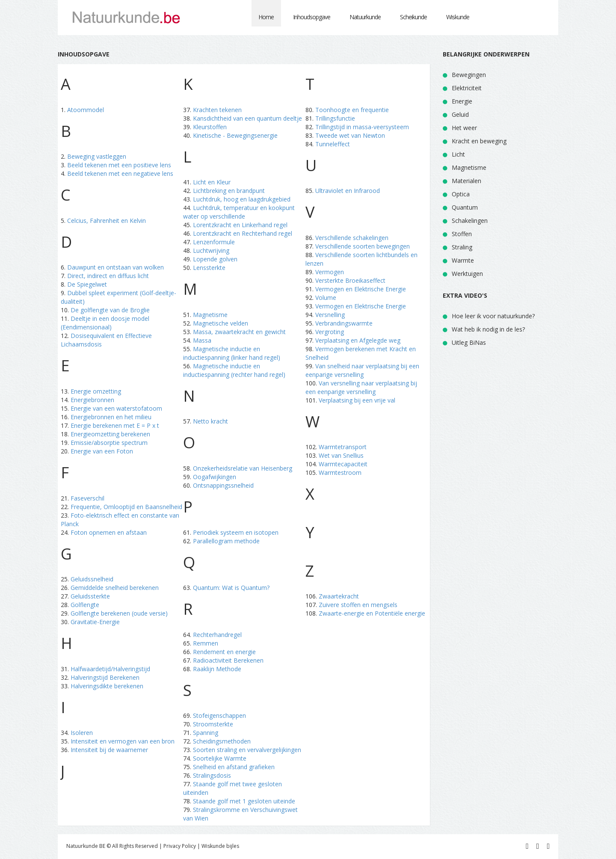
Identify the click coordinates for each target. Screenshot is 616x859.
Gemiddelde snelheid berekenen (115, 588)
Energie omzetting (96, 391)
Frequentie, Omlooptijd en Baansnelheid (126, 507)
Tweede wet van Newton (350, 135)
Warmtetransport (343, 447)
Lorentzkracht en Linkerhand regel (240, 225)
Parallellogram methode (226, 541)
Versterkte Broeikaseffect (350, 280)
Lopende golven (215, 259)
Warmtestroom (340, 472)
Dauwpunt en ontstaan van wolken (115, 267)
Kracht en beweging (479, 141)
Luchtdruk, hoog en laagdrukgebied (242, 199)
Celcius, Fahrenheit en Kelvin (107, 221)
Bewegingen (469, 75)
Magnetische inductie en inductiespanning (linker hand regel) (232, 353)
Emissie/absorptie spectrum (109, 443)
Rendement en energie (224, 652)
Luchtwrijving (211, 250)
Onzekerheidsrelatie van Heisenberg (243, 468)
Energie (462, 101)
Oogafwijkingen (215, 477)
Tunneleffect (333, 144)
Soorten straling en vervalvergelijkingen (247, 750)
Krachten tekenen (217, 110)
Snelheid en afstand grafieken (234, 767)
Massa (202, 340)
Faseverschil (87, 498)
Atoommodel (86, 110)
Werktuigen (467, 274)
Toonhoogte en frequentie (352, 110)
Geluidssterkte (90, 596)
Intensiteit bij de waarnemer (109, 750)
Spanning (206, 733)
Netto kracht (210, 421)
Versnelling (330, 315)
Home (266, 17)
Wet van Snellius (341, 455)
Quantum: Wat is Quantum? (231, 588)
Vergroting (330, 332)
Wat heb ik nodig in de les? (488, 329)
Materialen (466, 181)
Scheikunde (413, 17)
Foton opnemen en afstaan (109, 532)
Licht (458, 154)
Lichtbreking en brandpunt (229, 191)
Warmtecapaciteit (343, 464)
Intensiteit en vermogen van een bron (123, 741)
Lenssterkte (209, 268)
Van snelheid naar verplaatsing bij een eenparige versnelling (362, 370)
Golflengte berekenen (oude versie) (119, 613)
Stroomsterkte (213, 724)
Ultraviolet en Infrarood (348, 191)
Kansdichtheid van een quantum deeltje (247, 118)
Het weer (464, 128)
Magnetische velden (221, 323)
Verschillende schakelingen (352, 238)
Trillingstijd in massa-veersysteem (362, 127)
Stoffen (462, 234)
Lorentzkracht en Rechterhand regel (243, 233)
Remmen (206, 643)
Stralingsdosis (212, 775)
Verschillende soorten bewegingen (363, 246)
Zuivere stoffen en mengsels (358, 605)
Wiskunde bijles (220, 846)
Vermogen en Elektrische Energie (361, 289)
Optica (461, 194)
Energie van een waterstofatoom (116, 408)
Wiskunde (458, 17)
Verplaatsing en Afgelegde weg (358, 340)
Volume (326, 298)
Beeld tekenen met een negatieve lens (120, 173)
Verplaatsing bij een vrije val (357, 400)
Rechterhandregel (217, 635)
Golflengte (85, 605)
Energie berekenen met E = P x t (115, 425)
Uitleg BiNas (469, 342)
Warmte (463, 260)
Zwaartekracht (339, 596)
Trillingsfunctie (335, 118)
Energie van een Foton (102, 451)
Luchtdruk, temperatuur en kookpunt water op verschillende (239, 212)
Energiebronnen (92, 400)
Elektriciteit (467, 88)
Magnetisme (210, 315)
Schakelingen (470, 221)
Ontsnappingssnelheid (223, 485)
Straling (462, 247)
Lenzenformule (214, 242)
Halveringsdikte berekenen (107, 686)
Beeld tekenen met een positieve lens (119, 165)
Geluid (460, 114)
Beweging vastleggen (97, 156)
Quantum (465, 207)
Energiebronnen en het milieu (111, 417)
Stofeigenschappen (219, 715)
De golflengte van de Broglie (110, 310)
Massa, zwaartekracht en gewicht (239, 332)
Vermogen (330, 272)
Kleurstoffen (210, 127)
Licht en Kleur (212, 182)
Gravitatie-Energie (95, 622)
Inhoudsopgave (312, 17)
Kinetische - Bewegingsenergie (235, 135)
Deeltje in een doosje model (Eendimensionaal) (105, 323)
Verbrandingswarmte (344, 323)
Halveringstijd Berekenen (105, 677)
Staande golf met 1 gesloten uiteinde (244, 801)
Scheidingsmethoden (222, 741)
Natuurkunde (365, 17)
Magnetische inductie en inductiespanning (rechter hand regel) (234, 370)
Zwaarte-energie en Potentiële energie (372, 613)
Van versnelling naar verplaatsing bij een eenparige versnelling (361, 387)
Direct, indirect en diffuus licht (108, 276)
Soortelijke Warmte (220, 758)
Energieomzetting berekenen (110, 434)
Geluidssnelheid (92, 579)
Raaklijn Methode (217, 669)
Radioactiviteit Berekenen (228, 660)
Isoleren (82, 733)
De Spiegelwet (87, 284)
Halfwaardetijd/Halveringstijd (110, 669)
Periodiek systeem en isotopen (236, 532)
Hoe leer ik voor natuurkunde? (493, 316)
